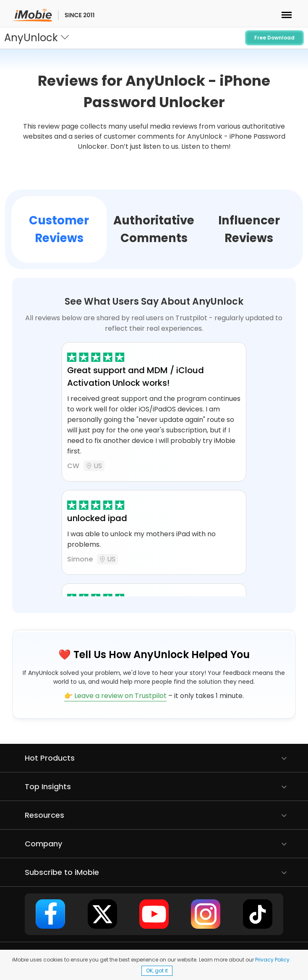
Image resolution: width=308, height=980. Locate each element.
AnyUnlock (31, 38)
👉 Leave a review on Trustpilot (115, 696)
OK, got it (157, 971)
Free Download (274, 38)
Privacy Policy (272, 960)
